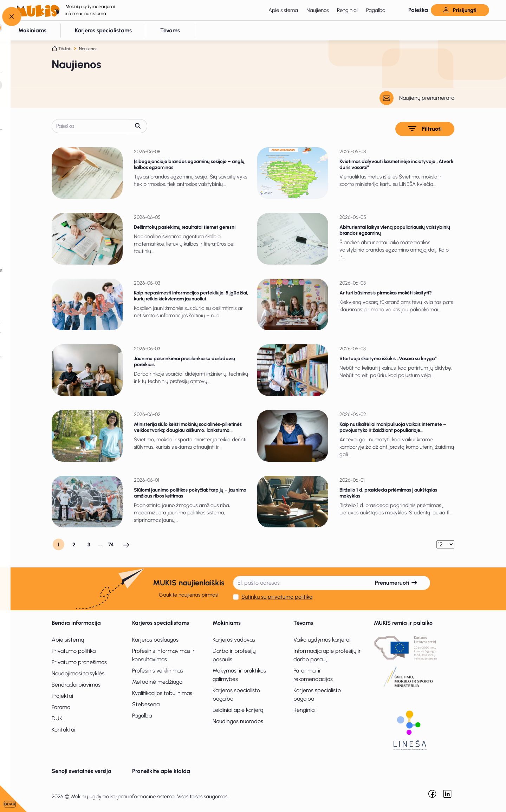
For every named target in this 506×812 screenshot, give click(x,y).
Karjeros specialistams (161, 623)
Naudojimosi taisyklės (78, 673)
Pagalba (376, 10)
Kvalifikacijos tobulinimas (162, 693)
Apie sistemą (283, 10)
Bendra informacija (76, 623)
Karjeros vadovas (234, 640)
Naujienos (317, 10)
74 (111, 545)
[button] (412, 10)
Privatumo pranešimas (79, 662)
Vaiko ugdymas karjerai (322, 640)
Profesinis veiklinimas (158, 671)
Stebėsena (146, 704)
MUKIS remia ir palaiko (403, 623)
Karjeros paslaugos (155, 640)
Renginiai (347, 10)
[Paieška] (90, 126)
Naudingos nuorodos (238, 721)
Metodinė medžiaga (157, 682)
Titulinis (65, 49)
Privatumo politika (74, 651)
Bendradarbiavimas (76, 685)
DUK (57, 718)
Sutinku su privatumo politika (277, 597)
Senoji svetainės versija (82, 771)
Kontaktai (63, 730)
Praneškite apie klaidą (161, 771)
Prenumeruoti (396, 583)
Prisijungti (460, 10)
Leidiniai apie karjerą (238, 710)
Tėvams (303, 623)
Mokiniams (227, 623)
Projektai (62, 696)
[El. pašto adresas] (298, 583)
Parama (61, 707)
